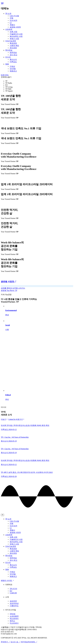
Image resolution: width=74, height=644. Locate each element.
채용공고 (13, 71)
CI (11, 23)
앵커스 (12, 621)
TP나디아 (13, 589)
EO (11, 591)
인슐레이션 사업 (16, 34)
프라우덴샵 (14, 603)
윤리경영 (13, 48)
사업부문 (9, 29)
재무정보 (13, 52)
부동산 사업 (14, 39)
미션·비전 (13, 20)
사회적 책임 (14, 46)
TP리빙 (13, 614)
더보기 (4, 419)
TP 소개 (8, 13)
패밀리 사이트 (8, 580)
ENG (7, 75)
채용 (7, 64)
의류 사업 (13, 32)
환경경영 (13, 43)
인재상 (12, 66)
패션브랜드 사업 (16, 36)
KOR (3, 75)
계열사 (12, 25)
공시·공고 (13, 55)
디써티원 (13, 593)
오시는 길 (15, 642)
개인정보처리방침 (29, 642)
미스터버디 (14, 623)
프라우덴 (13, 601)
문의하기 (6, 642)
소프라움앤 (14, 616)
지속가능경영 (11, 41)
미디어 (8, 57)
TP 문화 (13, 69)
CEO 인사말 (14, 16)
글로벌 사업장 (15, 27)
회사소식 (13, 59)
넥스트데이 (14, 618)
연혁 (11, 18)
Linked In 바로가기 (17, 419)
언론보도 (13, 62)
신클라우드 (14, 606)
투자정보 (9, 50)
